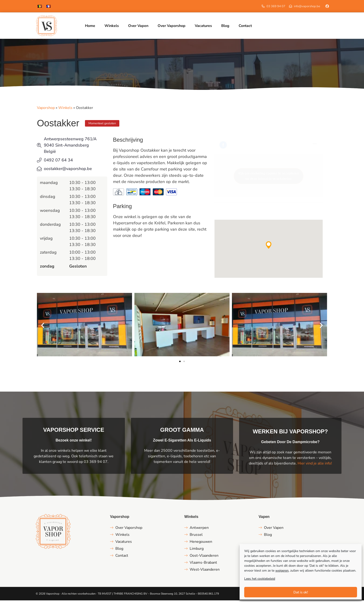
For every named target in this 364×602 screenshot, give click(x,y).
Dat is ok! (301, 592)
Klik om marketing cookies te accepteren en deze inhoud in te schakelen (269, 178)
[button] (269, 247)
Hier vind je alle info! (315, 465)
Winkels (65, 109)
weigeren (282, 571)
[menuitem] (40, 6)
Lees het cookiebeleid (260, 579)
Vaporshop (46, 109)
